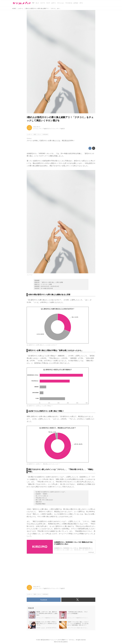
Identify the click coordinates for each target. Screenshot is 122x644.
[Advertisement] (61, 569)
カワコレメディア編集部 (41, 129)
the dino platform (63, 642)
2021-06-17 (37, 127)
